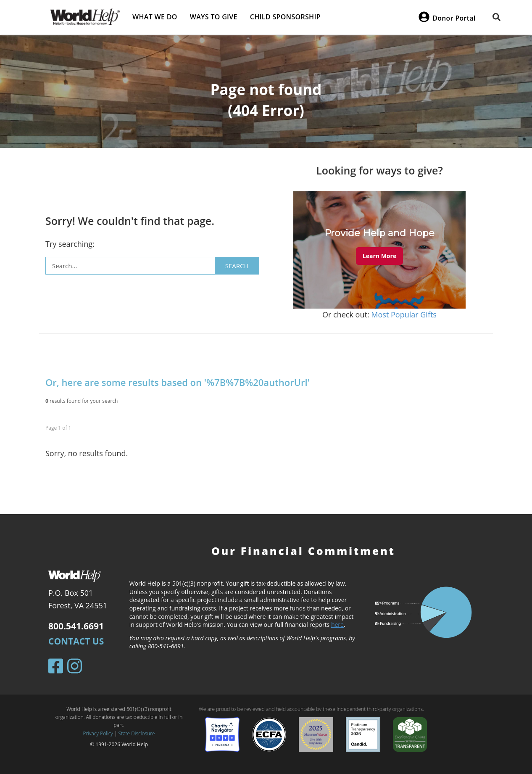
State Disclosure (137, 733)
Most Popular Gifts (404, 314)
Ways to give (214, 17)
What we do (155, 17)
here (337, 625)
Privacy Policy (98, 733)
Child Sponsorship (285, 17)
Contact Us (76, 641)
